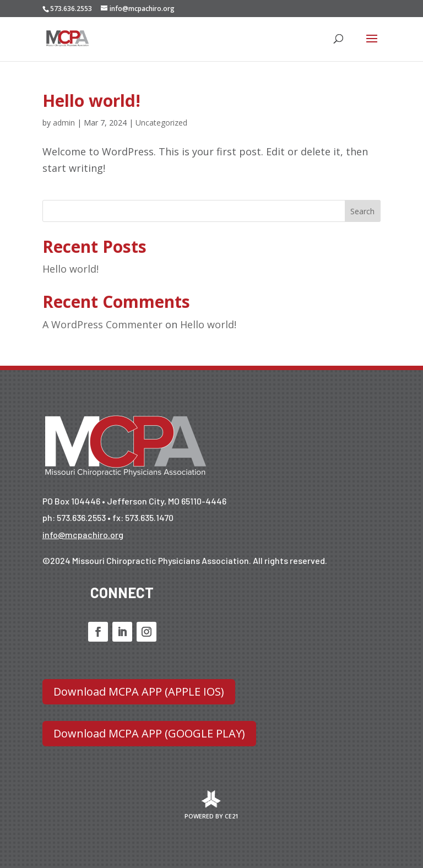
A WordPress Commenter (102, 324)
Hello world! (91, 101)
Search (362, 211)
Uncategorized (161, 123)
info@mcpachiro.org (83, 535)
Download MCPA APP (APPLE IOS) (139, 691)
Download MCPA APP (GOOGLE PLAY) (149, 733)
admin (64, 123)
